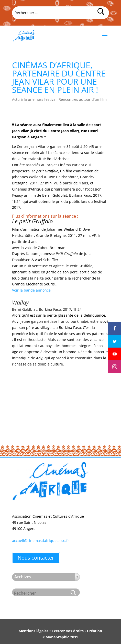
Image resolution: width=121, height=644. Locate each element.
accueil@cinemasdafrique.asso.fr (41, 541)
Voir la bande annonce (31, 290)
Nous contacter (36, 558)
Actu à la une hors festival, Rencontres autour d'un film (59, 99)
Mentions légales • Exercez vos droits (51, 631)
